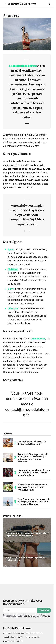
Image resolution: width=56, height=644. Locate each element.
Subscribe (44, 610)
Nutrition (13, 269)
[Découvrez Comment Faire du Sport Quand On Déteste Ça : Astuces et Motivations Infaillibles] (8, 457)
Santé (11, 289)
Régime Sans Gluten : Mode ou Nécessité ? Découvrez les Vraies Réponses (33, 487)
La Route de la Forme (23, 66)
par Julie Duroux (9, 541)
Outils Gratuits (8, 641)
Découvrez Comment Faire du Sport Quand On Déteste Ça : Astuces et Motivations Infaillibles (33, 458)
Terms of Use (45, 617)
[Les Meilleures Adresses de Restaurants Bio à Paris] (8, 443)
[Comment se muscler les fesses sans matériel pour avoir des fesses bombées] (8, 473)
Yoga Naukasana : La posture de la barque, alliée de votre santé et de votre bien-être (34, 502)
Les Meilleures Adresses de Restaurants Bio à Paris (32, 443)
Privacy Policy (31, 617)
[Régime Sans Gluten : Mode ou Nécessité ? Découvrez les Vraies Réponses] (8, 487)
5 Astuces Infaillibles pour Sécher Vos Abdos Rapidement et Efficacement (27, 534)
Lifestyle (13, 308)
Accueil (6, 637)
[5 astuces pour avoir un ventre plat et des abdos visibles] (27, 555)
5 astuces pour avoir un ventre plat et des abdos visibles (26, 559)
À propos (19, 641)
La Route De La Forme (21, 4)
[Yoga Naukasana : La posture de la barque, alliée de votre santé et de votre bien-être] (8, 502)
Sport (11, 249)
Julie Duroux (38, 339)
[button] (5, 4)
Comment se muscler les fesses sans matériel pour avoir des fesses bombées (34, 473)
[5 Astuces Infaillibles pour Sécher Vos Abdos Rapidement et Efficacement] (27, 530)
